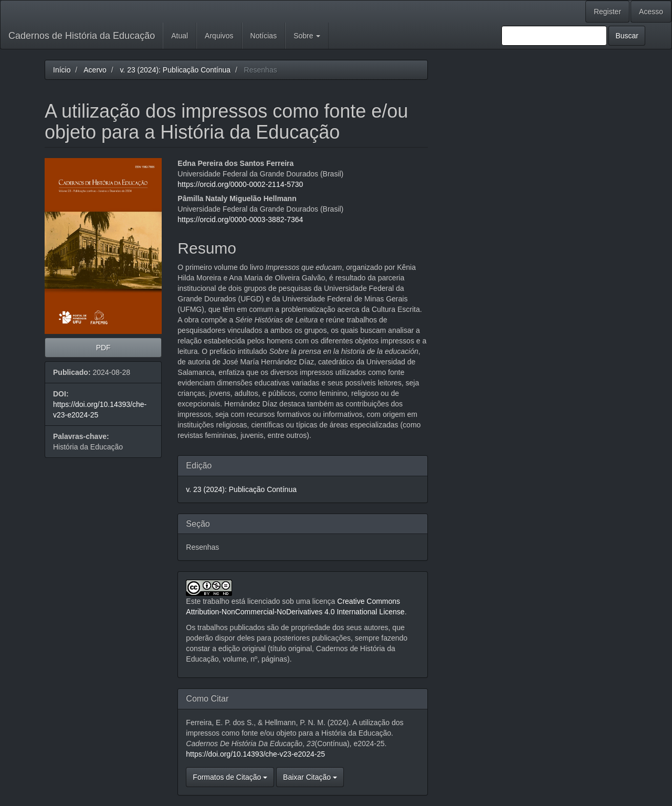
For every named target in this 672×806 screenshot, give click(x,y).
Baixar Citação (310, 777)
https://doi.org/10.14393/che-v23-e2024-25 (255, 754)
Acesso (651, 12)
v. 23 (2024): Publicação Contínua (175, 70)
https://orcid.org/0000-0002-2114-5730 (240, 184)
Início (62, 70)
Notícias (264, 36)
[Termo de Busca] (554, 36)
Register (607, 12)
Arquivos (219, 36)
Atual (180, 36)
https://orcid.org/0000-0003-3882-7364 (240, 219)
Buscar (627, 36)
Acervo (95, 70)
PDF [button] (103, 348)
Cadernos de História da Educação (82, 36)
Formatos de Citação (230, 777)
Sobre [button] (307, 36)
